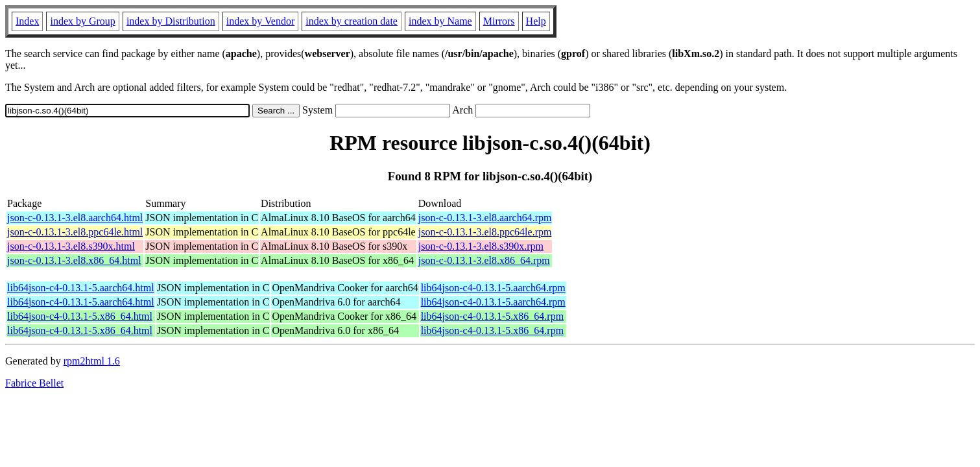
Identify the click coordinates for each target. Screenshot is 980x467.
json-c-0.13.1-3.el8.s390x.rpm (481, 246)
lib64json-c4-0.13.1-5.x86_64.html (80, 316)
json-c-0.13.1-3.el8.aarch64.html (75, 218)
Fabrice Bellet (34, 383)
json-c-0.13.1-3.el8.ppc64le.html (75, 232)
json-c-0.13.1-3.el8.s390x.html (71, 246)
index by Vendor (260, 21)
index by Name (440, 21)
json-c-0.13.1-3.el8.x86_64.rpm (484, 260)
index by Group (82, 21)
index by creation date (352, 21)
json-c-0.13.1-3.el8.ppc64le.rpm (485, 232)
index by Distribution (171, 21)
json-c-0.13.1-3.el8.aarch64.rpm (485, 218)
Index (27, 21)
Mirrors (499, 21)
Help (536, 21)
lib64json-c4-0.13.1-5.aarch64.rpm (493, 288)
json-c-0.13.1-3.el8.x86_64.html (74, 260)
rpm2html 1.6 (92, 361)
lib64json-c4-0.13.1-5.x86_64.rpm (492, 316)
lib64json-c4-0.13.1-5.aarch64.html (81, 288)
